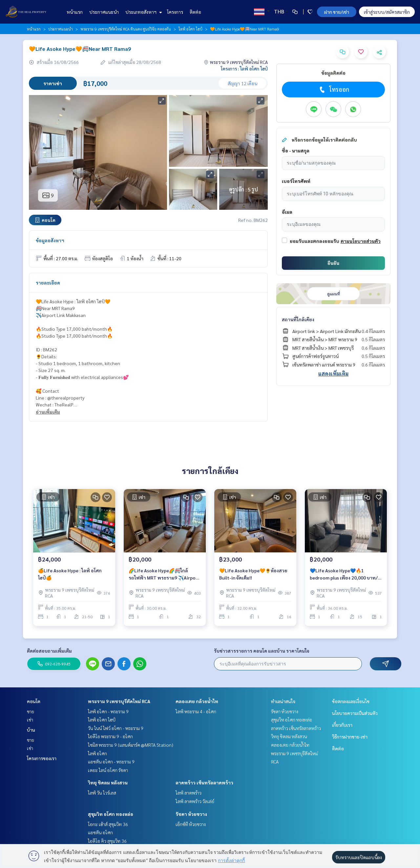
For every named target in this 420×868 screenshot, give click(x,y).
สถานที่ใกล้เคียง (298, 319)
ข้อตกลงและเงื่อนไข (351, 701)
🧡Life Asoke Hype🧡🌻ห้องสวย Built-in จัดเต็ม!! (253, 574)
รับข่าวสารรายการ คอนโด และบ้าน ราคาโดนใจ (262, 651)
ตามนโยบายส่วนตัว (361, 241)
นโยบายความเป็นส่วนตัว (355, 713)
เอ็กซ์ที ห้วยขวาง (191, 824)
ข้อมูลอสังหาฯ (50, 240)
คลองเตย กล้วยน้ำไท (197, 701)
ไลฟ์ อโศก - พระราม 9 (108, 711)
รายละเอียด (48, 283)
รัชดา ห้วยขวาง (191, 814)
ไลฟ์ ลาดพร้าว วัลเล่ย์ (195, 801)
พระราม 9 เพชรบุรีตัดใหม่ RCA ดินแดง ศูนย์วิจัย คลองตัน (126, 29)
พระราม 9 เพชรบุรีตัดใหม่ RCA (119, 701)
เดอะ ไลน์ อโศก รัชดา (108, 770)
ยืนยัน (333, 263)
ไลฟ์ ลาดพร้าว (189, 793)
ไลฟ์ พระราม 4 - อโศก (196, 711)
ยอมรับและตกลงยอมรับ (315, 241)
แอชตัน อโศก (100, 832)
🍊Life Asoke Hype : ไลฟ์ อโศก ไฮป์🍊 (70, 574)
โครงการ (175, 12)
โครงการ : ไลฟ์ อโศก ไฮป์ (244, 69)
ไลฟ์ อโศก (97, 753)
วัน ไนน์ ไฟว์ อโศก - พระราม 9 (116, 728)
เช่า (30, 720)
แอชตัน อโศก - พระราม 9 (111, 761)
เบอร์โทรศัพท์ (296, 181)
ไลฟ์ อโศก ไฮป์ (190, 29)
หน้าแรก (75, 12)
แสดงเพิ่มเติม (333, 374)
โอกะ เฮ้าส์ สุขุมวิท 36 (108, 824)
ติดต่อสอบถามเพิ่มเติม (49, 651)
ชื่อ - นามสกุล (296, 150)
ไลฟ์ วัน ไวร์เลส (102, 793)
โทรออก (334, 89)
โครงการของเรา (42, 758)
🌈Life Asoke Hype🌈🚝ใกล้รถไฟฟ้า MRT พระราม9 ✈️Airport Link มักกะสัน (164, 574)
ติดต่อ (195, 12)
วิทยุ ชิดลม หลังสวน (108, 782)
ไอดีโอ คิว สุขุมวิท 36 (107, 841)
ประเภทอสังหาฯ (143, 12)
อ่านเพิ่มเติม (48, 412)
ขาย (31, 711)
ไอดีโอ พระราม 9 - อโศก (110, 736)
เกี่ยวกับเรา (342, 725)
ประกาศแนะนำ (104, 12)
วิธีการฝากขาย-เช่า (350, 737)
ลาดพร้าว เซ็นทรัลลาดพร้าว (204, 782)
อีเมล (287, 212)
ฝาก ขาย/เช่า (337, 12)
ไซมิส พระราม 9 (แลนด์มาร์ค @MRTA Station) (131, 745)
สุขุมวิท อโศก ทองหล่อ (111, 814)
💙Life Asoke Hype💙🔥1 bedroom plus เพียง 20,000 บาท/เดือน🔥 (344, 574)
